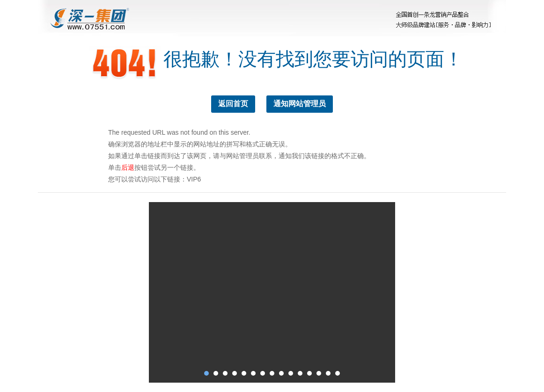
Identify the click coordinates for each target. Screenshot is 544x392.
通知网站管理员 (300, 104)
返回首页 (233, 104)
